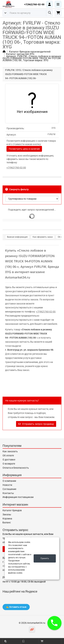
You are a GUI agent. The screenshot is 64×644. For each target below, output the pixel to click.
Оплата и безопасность (16, 468)
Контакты (8, 493)
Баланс (7, 522)
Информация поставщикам (18, 497)
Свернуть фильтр (17, 189)
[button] (54, 623)
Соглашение (9, 489)
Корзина (7, 519)
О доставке (9, 460)
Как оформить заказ (43, 237)
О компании (9, 481)
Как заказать (10, 451)
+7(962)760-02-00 (34, 4)
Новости (7, 485)
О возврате (9, 464)
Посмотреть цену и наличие (24, 149)
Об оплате (8, 455)
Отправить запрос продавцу (36, 424)
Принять (45, 558)
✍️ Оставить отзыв (16, 607)
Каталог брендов (12, 510)
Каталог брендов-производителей (30, 52)
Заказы (7, 514)
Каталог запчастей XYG (20, 54)
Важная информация (17, 237)
